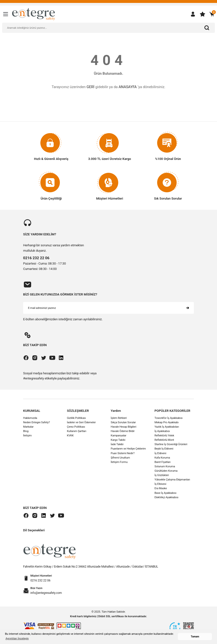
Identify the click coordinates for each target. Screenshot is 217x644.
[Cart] (212, 14)
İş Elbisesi (160, 484)
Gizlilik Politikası (76, 418)
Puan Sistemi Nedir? (123, 453)
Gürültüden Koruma (166, 471)
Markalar (28, 427)
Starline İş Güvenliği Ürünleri (171, 444)
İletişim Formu (119, 462)
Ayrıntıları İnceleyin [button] (17, 638)
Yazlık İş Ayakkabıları (167, 427)
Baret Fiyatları (163, 462)
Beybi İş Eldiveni (164, 449)
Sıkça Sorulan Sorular (123, 422)
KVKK (70, 436)
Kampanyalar (118, 436)
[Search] (108, 28)
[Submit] (188, 308)
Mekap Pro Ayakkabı (167, 422)
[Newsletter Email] (108, 308)
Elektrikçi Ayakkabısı (166, 497)
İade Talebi (117, 444)
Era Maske (161, 488)
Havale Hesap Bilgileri (123, 427)
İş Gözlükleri (162, 475)
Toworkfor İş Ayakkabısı (168, 418)
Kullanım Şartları (77, 431)
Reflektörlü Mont (164, 440)
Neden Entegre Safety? (36, 422)
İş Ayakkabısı (162, 431)
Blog (26, 431)
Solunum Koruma (165, 467)
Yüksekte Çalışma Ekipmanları (172, 480)
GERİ (90, 87)
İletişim (27, 436)
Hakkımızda (30, 418)
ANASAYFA (128, 87)
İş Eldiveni (160, 453)
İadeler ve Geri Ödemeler (81, 422)
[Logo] (34, 14)
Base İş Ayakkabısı (165, 493)
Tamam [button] (195, 637)
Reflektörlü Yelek (164, 436)
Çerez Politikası (76, 427)
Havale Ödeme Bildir (123, 431)
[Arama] (207, 28)
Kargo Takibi (118, 440)
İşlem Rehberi (119, 418)
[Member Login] (193, 14)
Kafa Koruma (162, 458)
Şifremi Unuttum (120, 458)
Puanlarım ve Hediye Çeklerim (128, 449)
